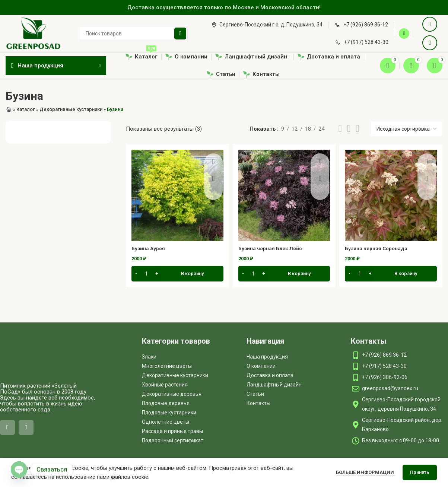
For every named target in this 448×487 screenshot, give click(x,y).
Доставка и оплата (270, 375)
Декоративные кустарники (71, 109)
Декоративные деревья (172, 394)
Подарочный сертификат (173, 440)
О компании (261, 366)
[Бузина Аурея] (177, 196)
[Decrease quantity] (136, 275)
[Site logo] (33, 33)
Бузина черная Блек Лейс (274, 248)
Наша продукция (267, 357)
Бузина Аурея (150, 248)
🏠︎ (9, 109)
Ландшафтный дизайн (274, 385)
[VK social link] (430, 24)
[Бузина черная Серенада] (391, 196)
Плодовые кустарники (169, 413)
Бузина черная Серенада (380, 248)
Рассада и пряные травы (172, 431)
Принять (420, 472)
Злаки (149, 357)
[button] (177, 275)
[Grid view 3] (349, 129)
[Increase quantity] (157, 275)
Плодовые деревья (166, 403)
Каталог (26, 109)
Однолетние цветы (166, 422)
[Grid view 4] (358, 129)
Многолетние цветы (167, 366)
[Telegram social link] (430, 43)
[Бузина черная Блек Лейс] (284, 196)
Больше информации (366, 472)
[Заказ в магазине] (406, 129)
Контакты (258, 403)
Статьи (255, 394)
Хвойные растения (165, 385)
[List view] (340, 129)
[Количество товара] (146, 275)
